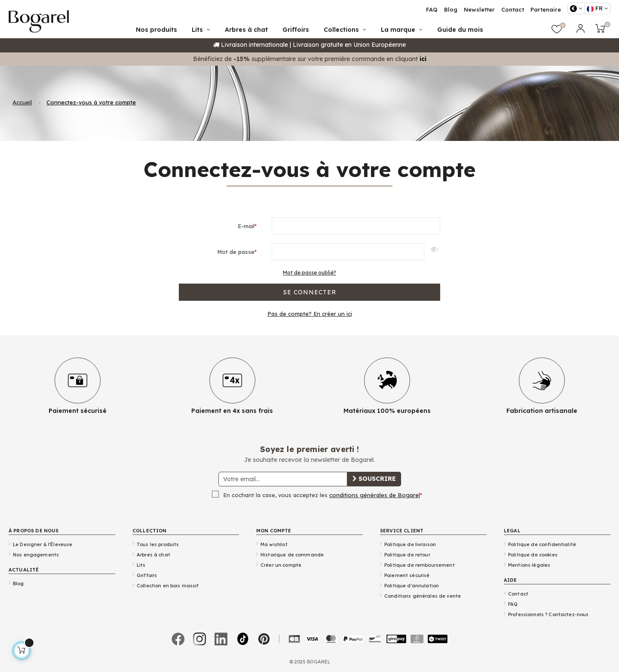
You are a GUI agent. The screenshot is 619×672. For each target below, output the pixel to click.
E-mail (246, 226)
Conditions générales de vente (423, 596)
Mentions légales (529, 565)
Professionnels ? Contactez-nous (548, 614)
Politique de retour (407, 555)
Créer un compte (281, 565)
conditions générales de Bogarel (375, 495)
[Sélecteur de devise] (576, 8)
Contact (518, 594)
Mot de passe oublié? (309, 273)
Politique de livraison (410, 544)
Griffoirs (147, 575)
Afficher (432, 252)
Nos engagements (36, 555)
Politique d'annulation (412, 586)
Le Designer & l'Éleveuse (43, 544)
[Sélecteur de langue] (597, 8)
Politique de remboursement (420, 565)
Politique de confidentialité (542, 544)
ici (423, 59)
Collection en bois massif (168, 586)
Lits (141, 565)
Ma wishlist (274, 544)
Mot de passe (236, 252)
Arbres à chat (153, 555)
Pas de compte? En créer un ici (310, 314)
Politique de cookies (533, 555)
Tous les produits (158, 544)
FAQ (513, 604)
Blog (18, 583)
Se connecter (310, 292)
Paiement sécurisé (407, 575)
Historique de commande (292, 555)
